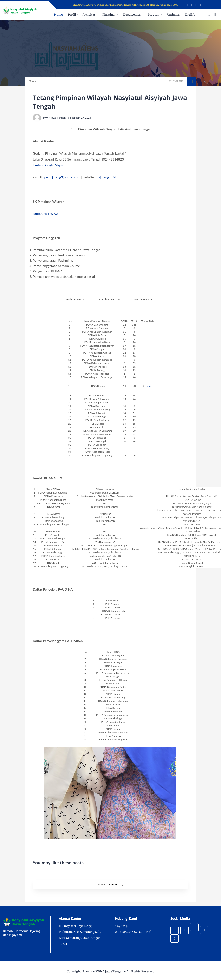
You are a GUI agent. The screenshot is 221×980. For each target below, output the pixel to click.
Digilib (190, 15)
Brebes (148, 386)
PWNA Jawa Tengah (109, 971)
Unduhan (174, 15)
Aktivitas (89, 15)
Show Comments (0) (110, 884)
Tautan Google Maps (48, 165)
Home (58, 15)
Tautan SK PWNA (46, 214)
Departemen (132, 15)
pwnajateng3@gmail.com (62, 177)
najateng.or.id (106, 177)
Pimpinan (109, 15)
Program (154, 15)
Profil (72, 15)
